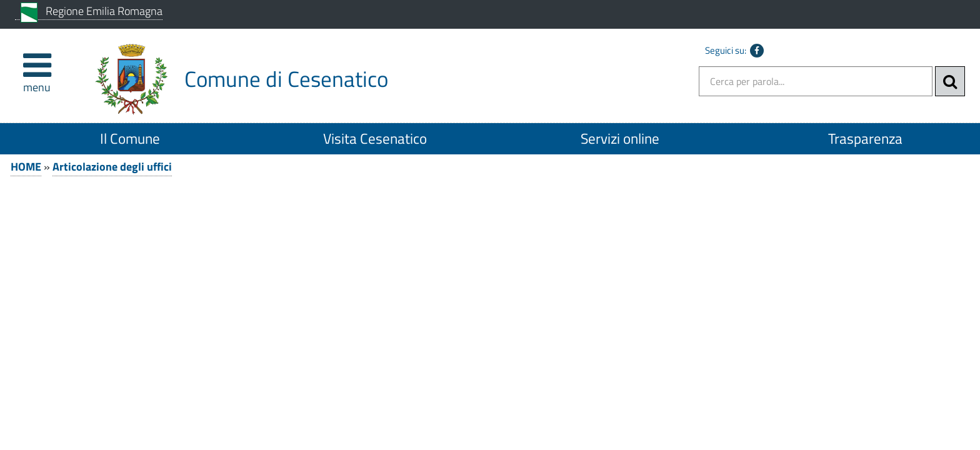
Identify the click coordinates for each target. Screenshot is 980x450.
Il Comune (130, 138)
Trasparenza (865, 138)
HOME (26, 167)
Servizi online (620, 138)
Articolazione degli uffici (112, 167)
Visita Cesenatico (375, 138)
